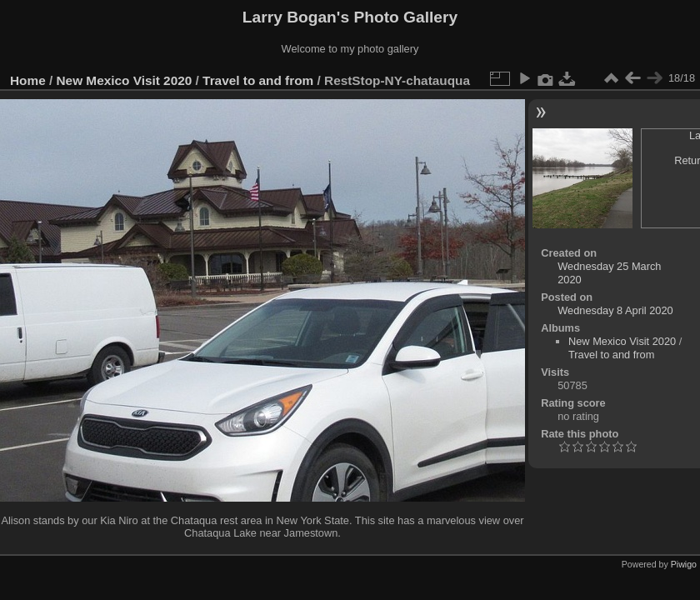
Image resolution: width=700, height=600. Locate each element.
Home (28, 80)
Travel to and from (258, 80)
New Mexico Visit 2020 (125, 80)
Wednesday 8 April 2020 (615, 310)
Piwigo (684, 564)
